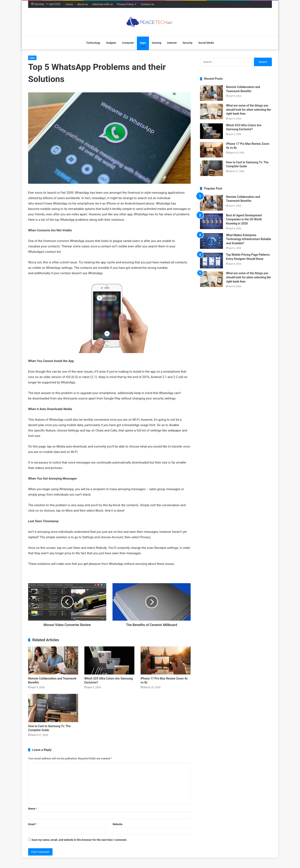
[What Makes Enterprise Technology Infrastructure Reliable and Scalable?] (211, 241)
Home (69, 4)
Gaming (157, 43)
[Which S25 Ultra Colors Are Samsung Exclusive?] (109, 660)
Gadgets (111, 43)
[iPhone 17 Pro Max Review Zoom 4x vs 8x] (166, 660)
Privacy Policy (125, 4)
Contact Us (147, 4)
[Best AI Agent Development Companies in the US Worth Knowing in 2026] (211, 221)
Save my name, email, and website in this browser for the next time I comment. (79, 840)
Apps (143, 43)
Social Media (206, 43)
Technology (93, 43)
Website (118, 824)
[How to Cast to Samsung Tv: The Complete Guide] (53, 708)
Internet (172, 43)
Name (33, 809)
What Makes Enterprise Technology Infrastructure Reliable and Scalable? (249, 239)
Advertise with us (102, 4)
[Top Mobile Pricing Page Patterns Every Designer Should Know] (211, 261)
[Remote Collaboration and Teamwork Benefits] (53, 660)
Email (32, 824)
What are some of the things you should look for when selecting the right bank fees (248, 110)
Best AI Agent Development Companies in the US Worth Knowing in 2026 (244, 219)
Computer (128, 43)
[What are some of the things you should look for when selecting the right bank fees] (211, 111)
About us (82, 4)
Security (187, 43)
